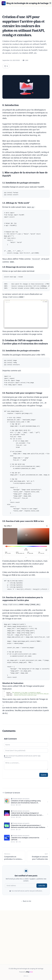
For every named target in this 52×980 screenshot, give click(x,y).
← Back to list (26, 901)
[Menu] (50, 3)
